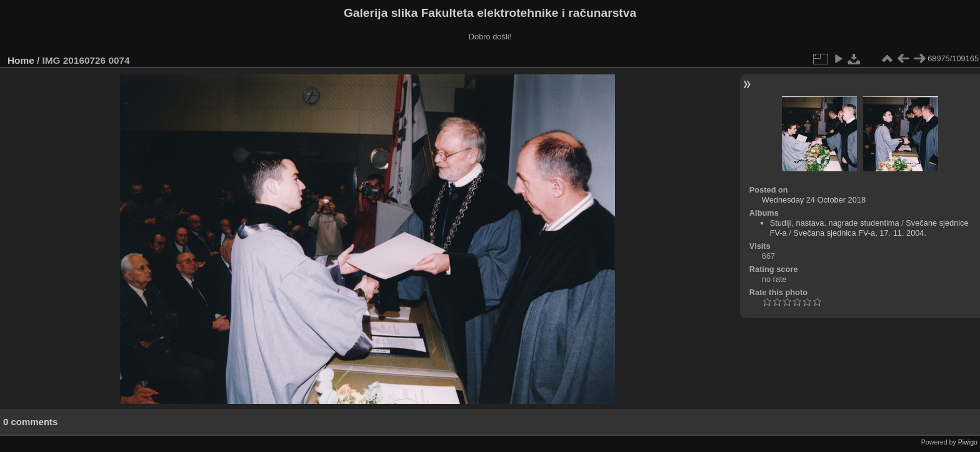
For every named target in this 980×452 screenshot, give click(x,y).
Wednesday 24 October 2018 (814, 200)
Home (21, 60)
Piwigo (968, 442)
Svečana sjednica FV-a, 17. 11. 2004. (860, 233)
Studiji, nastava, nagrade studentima (835, 223)
